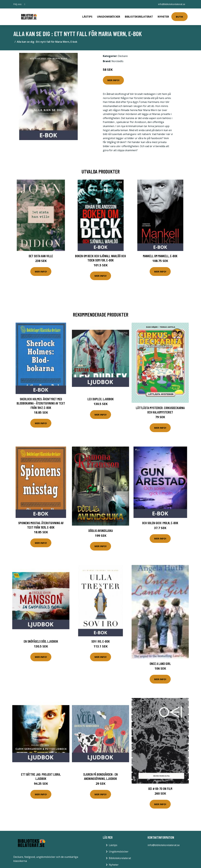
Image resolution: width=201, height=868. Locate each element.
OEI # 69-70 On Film (160, 789)
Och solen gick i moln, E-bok (160, 523)
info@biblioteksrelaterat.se (172, 4)
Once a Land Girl (160, 664)
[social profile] (25, 4)
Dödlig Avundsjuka (101, 531)
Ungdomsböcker (109, 17)
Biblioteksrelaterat (139, 17)
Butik (179, 17)
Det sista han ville (41, 256)
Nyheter (163, 17)
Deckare (123, 56)
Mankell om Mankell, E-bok (160, 256)
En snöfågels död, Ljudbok (41, 641)
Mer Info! (113, 80)
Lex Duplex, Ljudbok (101, 399)
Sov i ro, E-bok (101, 641)
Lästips (87, 17)
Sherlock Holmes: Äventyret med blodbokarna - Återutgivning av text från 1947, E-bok (41, 403)
